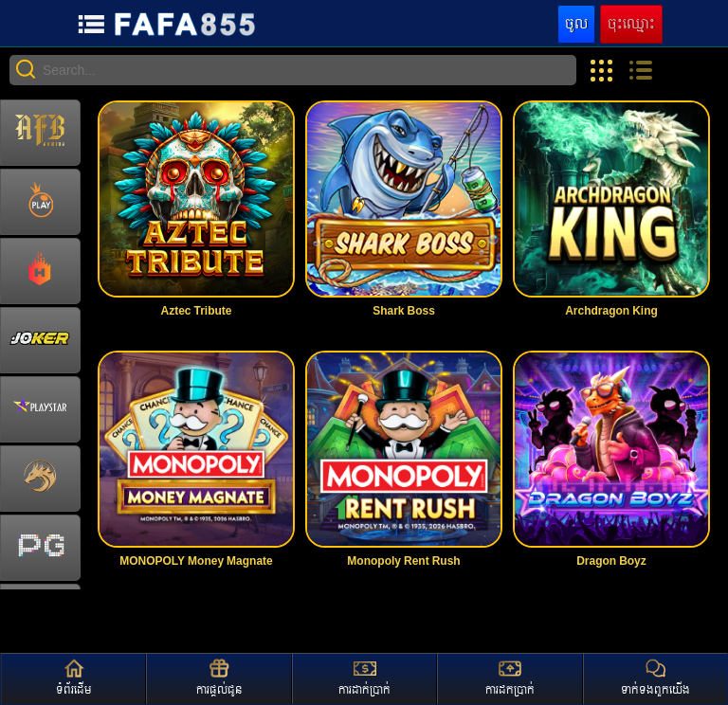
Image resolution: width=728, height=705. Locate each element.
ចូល (576, 24)
